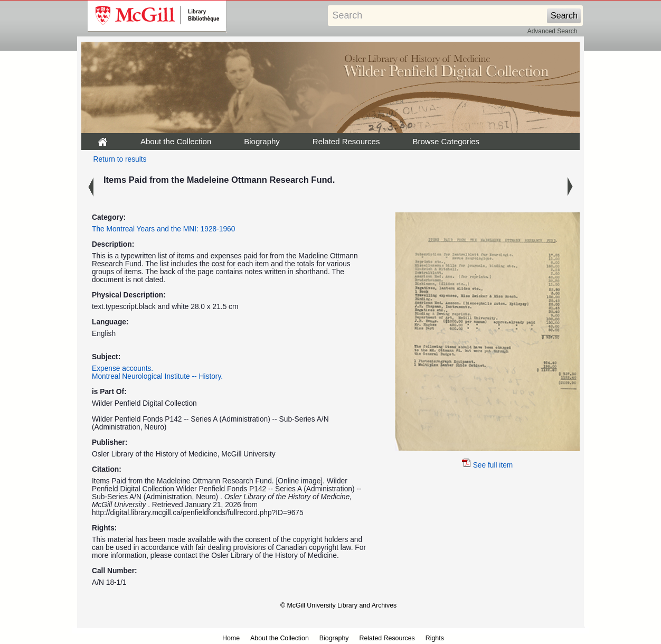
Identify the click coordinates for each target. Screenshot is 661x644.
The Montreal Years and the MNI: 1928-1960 (163, 229)
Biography (262, 141)
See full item (488, 465)
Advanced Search (553, 31)
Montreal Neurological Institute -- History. (157, 376)
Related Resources (346, 141)
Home (231, 638)
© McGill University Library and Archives (338, 605)
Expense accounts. (122, 368)
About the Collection (176, 141)
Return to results (120, 159)
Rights (435, 638)
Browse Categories (446, 141)
